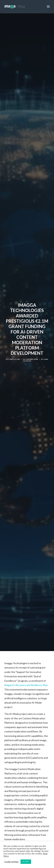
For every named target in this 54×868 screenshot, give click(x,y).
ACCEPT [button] (26, 862)
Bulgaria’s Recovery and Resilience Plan (26, 675)
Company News (32, 354)
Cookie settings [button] (11, 862)
